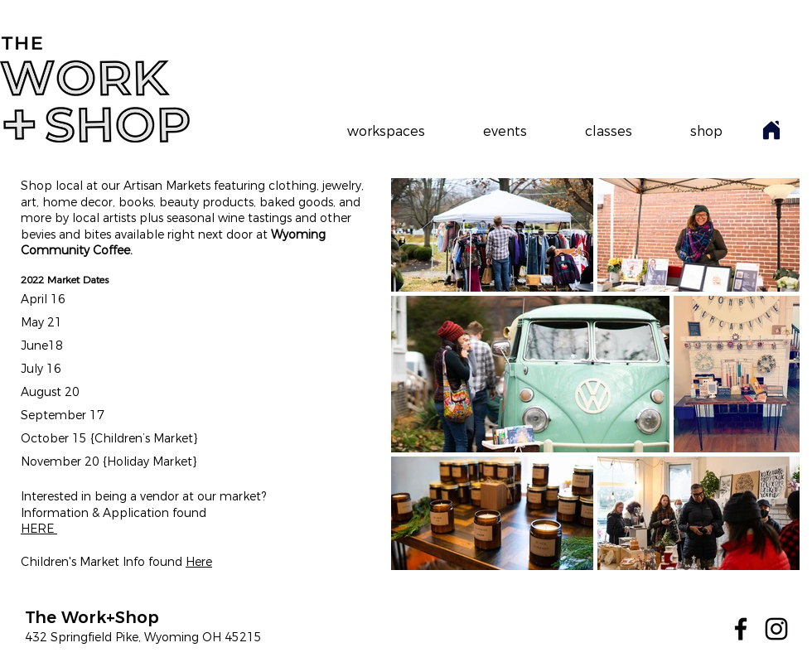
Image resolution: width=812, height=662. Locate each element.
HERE (39, 529)
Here (199, 562)
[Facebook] (741, 629)
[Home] (771, 130)
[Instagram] (776, 629)
